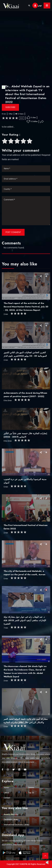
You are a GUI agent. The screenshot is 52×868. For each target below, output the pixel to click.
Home (6, 787)
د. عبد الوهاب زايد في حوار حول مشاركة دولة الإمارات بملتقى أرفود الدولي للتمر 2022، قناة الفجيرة (25, 620)
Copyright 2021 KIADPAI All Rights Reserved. (26, 864)
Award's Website (11, 814)
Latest (6, 793)
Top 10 (31, 793)
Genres (31, 787)
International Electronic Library (17, 825)
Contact (7, 798)
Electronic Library (11, 820)
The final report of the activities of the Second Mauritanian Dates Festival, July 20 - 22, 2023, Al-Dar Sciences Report (26, 307)
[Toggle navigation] (47, 6)
